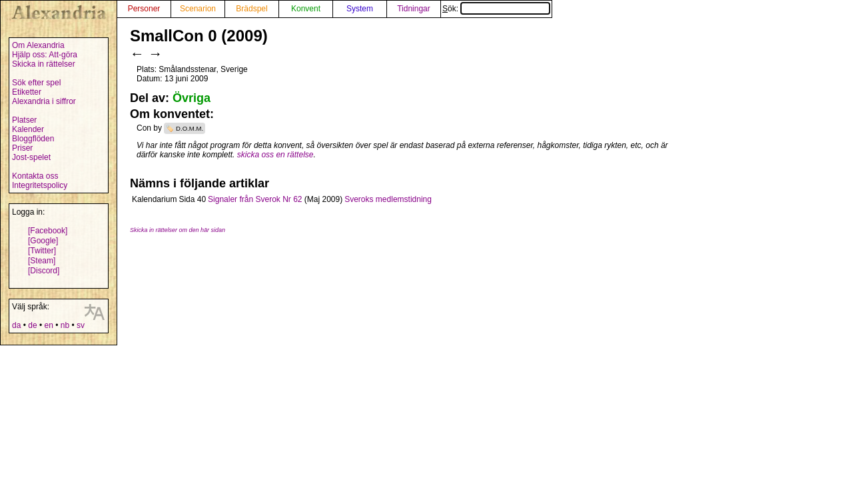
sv (81, 325)
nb (65, 325)
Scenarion (198, 9)
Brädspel (251, 9)
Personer (144, 9)
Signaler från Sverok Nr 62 (255, 199)
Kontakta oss (35, 176)
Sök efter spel (36, 83)
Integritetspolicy (40, 185)
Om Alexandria (38, 45)
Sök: (496, 9)
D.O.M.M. (190, 128)
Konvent (306, 9)
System (360, 9)
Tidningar (414, 9)
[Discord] (44, 271)
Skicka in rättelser (44, 64)
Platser (24, 120)
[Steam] (42, 261)
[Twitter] (42, 251)
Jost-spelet (31, 157)
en (48, 325)
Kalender (28, 129)
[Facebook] (48, 231)
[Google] (43, 241)
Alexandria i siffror (44, 101)
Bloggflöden (33, 139)
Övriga (192, 98)
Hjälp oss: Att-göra (45, 55)
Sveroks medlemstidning (388, 199)
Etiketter (27, 92)
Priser (22, 148)
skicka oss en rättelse (275, 155)
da (16, 325)
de (32, 325)
